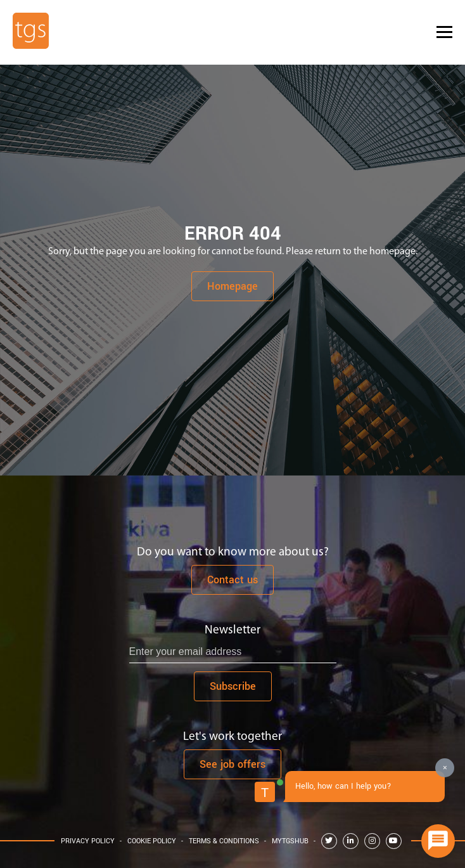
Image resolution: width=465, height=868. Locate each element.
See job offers (232, 764)
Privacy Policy (88, 841)
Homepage (232, 286)
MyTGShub (290, 841)
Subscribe (233, 686)
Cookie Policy (152, 841)
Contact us (232, 580)
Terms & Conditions (224, 841)
